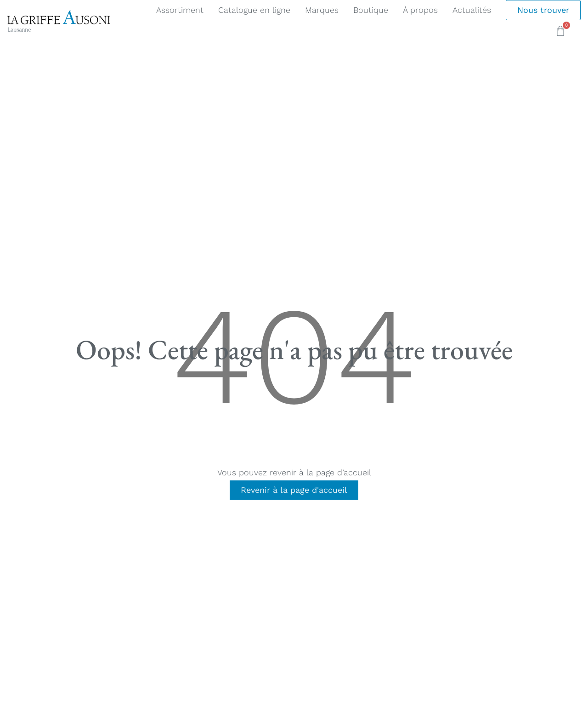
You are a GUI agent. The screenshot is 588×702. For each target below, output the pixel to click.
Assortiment (180, 10)
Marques (322, 10)
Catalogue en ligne (254, 10)
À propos (420, 10)
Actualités (472, 10)
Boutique (371, 10)
